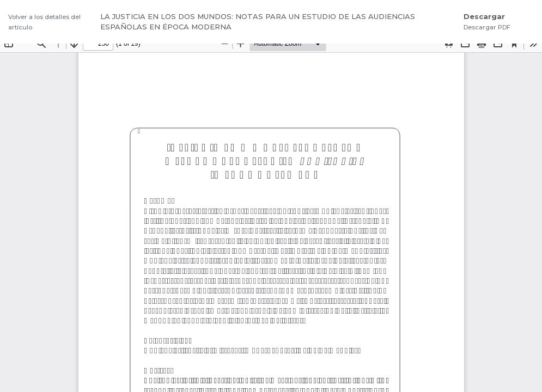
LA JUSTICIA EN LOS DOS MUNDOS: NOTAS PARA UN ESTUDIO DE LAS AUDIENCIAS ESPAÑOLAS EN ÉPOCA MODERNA (258, 22)
